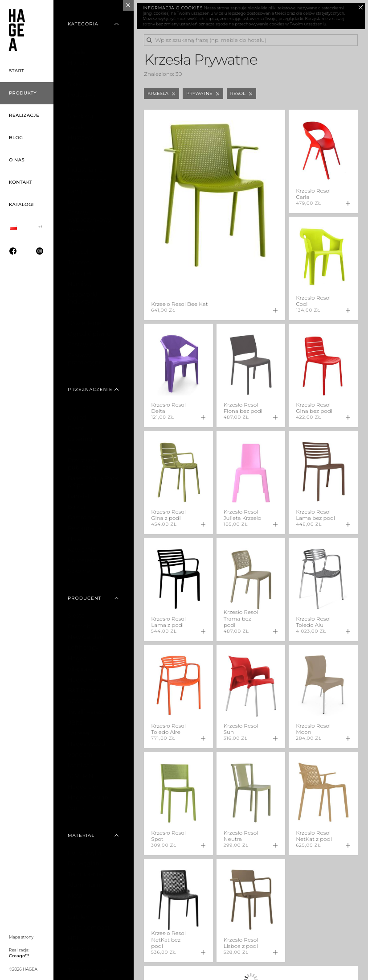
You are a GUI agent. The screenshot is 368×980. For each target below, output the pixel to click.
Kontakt (20, 182)
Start (17, 71)
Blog (16, 138)
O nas (17, 160)
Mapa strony (21, 937)
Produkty (23, 93)
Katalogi (21, 204)
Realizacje (24, 115)
